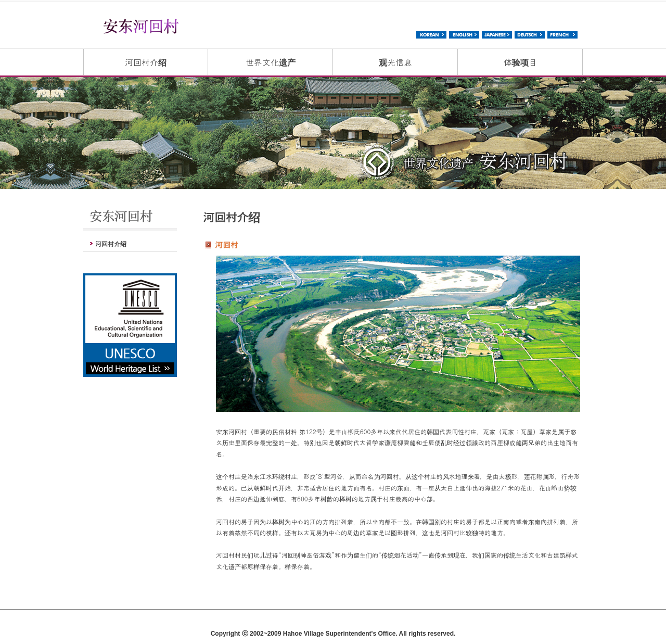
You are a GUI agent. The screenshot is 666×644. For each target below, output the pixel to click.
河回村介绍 (146, 62)
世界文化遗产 (271, 62)
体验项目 (520, 62)
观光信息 (395, 62)
